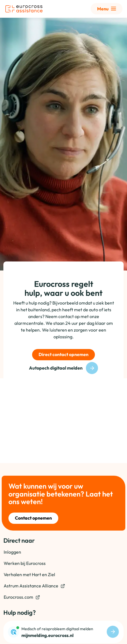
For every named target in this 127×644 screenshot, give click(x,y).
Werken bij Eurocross (25, 563)
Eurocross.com (22, 597)
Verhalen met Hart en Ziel (29, 574)
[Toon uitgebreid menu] (107, 9)
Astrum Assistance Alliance (34, 586)
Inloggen (12, 552)
